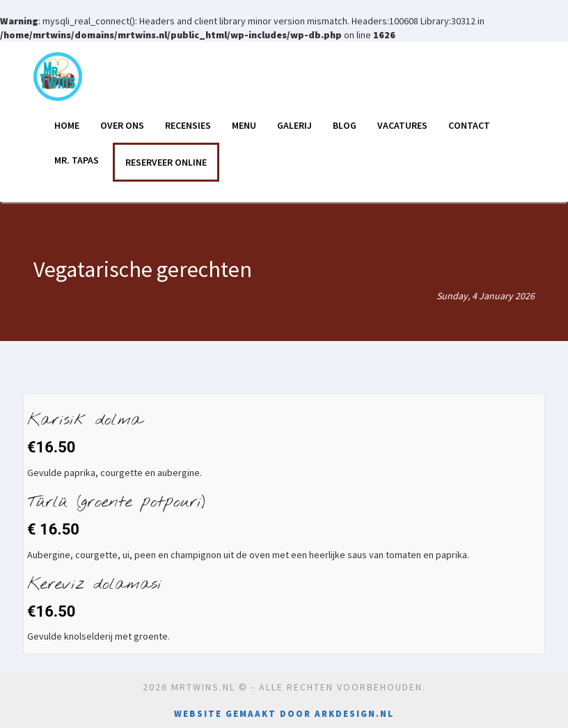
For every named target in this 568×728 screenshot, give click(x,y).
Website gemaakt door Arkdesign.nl (284, 714)
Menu (244, 125)
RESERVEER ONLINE (166, 162)
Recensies (188, 125)
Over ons (122, 125)
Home (67, 125)
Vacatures (402, 125)
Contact (469, 125)
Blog (345, 125)
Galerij (294, 125)
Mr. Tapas (77, 160)
